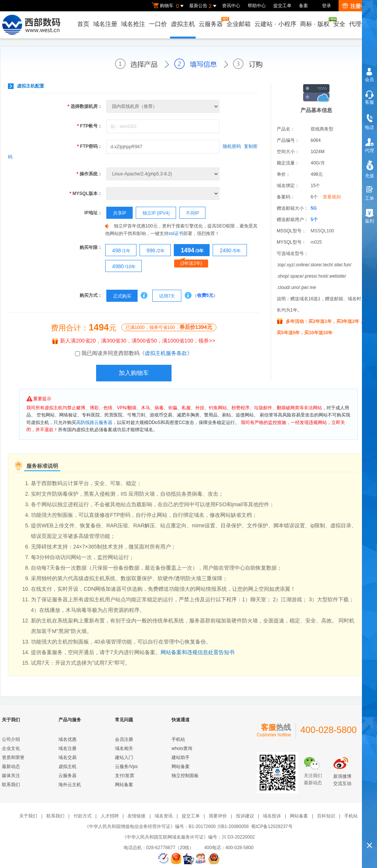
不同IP (190, 213)
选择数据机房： (85, 106)
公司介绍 (11, 739)
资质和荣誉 (13, 757)
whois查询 (182, 748)
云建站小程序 (275, 24)
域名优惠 (67, 739)
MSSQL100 (322, 231)
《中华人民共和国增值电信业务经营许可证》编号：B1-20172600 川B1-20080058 (166, 827)
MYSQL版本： (86, 194)
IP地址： (93, 213)
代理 (369, 151)
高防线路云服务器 (94, 422)
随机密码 (232, 146)
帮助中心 (257, 6)
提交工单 (282, 6)
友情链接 (136, 816)
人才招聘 (110, 816)
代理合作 (361, 24)
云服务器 (211, 22)
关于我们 (28, 816)
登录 (326, 6)
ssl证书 (176, 234)
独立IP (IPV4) (153, 213)
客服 (369, 102)
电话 (369, 128)
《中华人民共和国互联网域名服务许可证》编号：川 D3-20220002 (188, 837)
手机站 (178, 739)
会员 (369, 80)
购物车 (169, 6)
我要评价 (218, 816)
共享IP (116, 213)
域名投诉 (272, 816)
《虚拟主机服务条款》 (166, 353)
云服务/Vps (126, 767)
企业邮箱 (239, 24)
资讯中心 (231, 6)
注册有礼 (357, 6)
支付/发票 (125, 776)
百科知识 (326, 816)
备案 (303, 6)
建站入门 (124, 757)
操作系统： (89, 174)
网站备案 (124, 785)
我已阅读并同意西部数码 (137, 353)
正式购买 (119, 296)
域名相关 (124, 748)
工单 (369, 198)
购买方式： (91, 295)
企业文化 (11, 748)
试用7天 (164, 296)
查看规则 (332, 197)
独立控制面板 (185, 776)
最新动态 (11, 767)
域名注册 (105, 24)
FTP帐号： (90, 126)
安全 (339, 24)
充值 (369, 176)
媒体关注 (11, 776)
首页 (83, 24)
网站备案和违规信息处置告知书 (198, 652)
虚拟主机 (183, 24)
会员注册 (124, 739)
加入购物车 (134, 373)
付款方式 (83, 816)
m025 (316, 242)
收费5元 (205, 295)
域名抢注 (133, 24)
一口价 (158, 24)
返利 (369, 221)
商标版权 (315, 22)
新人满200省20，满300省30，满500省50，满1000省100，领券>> (134, 341)
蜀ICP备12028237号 (272, 827)
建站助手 (181, 757)
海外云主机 (70, 785)
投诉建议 (245, 816)
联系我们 (11, 785)
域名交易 (67, 757)
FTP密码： (90, 146)
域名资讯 (164, 816)
